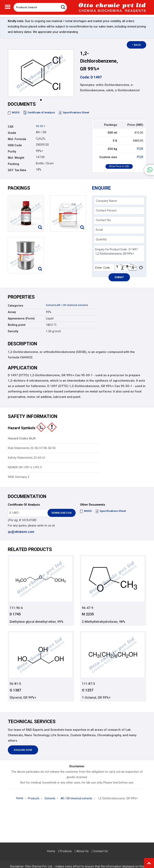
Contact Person (106, 210)
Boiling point (17, 325)
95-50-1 (41, 126)
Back (138, 45)
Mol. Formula (17, 139)
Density (13, 331)
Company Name (106, 201)
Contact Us (101, 851)
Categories (16, 306)
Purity (12, 151)
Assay (12, 312)
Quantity (101, 239)
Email (99, 230)
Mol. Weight (16, 158)
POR (140, 149)
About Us (83, 851)
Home (17, 799)
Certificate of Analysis (40, 112)
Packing (13, 164)
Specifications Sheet (76, 112)
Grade (12, 133)
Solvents (52, 305)
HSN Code (15, 145)
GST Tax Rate (17, 170)
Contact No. (104, 220)
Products (32, 799)
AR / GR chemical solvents (75, 305)
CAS (11, 127)
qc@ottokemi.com (21, 532)
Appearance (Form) (21, 318)
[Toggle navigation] (8, 6)
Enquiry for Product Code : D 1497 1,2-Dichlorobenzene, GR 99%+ (119, 254)
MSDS (14, 112)
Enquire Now (23, 751)
